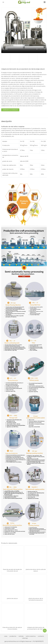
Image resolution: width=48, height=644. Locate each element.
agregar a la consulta (10, 110)
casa (6, 636)
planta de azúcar (12, 599)
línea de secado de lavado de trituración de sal (12, 570)
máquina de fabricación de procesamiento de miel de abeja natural (36, 628)
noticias (21, 636)
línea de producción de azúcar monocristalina (12, 628)
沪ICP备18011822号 (38, 641)
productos (13, 636)
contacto (41, 636)
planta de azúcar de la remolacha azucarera (36, 599)
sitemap (25, 638)
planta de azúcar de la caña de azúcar (36, 570)
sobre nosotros (31, 636)
